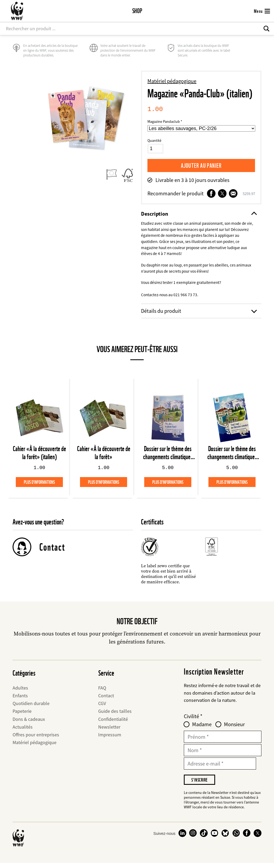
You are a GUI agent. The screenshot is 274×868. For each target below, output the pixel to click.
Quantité (154, 140)
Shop (137, 11)
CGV (102, 708)
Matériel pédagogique (172, 81)
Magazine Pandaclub (164, 121)
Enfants (20, 700)
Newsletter (109, 731)
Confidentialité (113, 723)
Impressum (110, 739)
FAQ (102, 692)
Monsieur (234, 729)
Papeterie (22, 715)
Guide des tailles (115, 715)
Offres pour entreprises (36, 739)
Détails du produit (199, 315)
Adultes (20, 692)
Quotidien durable (31, 708)
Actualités (23, 731)
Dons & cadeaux (29, 723)
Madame (202, 729)
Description (199, 214)
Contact (52, 551)
